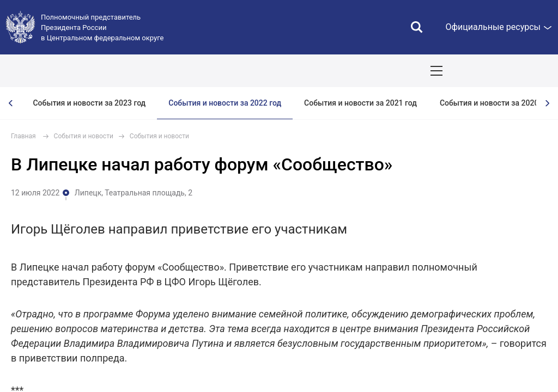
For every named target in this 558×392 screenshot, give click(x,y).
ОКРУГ (41, 71)
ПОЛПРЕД (89, 71)
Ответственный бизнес (374, 71)
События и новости (84, 136)
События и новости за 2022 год (225, 103)
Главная (23, 136)
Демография (292, 71)
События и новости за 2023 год (89, 103)
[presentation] (11, 103)
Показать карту (517, 71)
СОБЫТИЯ (142, 71)
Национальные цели (214, 71)
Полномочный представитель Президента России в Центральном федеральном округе (102, 27)
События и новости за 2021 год (360, 103)
